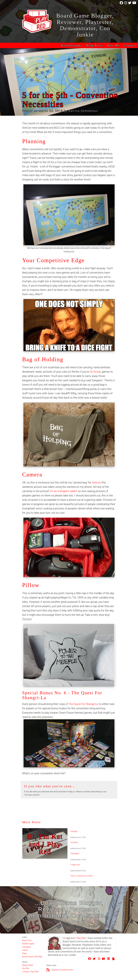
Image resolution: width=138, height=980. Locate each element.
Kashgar (74, 831)
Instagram (27, 947)
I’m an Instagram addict (63, 491)
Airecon (96, 482)
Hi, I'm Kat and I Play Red (45, 844)
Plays (24, 953)
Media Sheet (28, 965)
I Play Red (80, 938)
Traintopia (75, 853)
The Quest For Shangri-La (83, 704)
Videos (25, 950)
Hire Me (114, 45)
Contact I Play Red (30, 972)
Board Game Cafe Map (32, 957)
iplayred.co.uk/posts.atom (62, 970)
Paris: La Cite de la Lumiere (82, 876)
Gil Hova (95, 372)
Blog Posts (95, 45)
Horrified (74, 842)
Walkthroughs (71, 45)
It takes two (75, 865)
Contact (130, 45)
